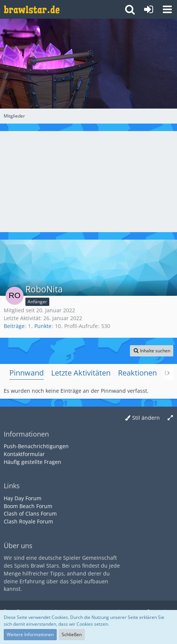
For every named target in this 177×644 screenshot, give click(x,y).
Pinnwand (27, 373)
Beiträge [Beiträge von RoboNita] (14, 326)
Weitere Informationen (30, 634)
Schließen (72, 634)
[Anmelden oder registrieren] (149, 9)
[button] (167, 9)
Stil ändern (146, 418)
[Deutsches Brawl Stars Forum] (32, 9)
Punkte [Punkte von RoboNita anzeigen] (43, 326)
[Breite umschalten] (170, 418)
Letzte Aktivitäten (81, 373)
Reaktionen (137, 373)
